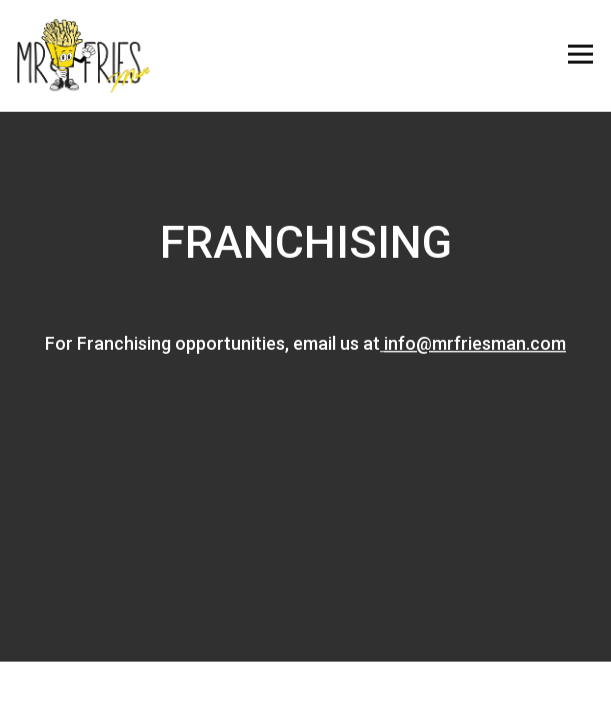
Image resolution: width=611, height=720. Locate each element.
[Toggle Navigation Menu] (580, 54)
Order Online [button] (305, 689)
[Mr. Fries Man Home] (83, 54)
